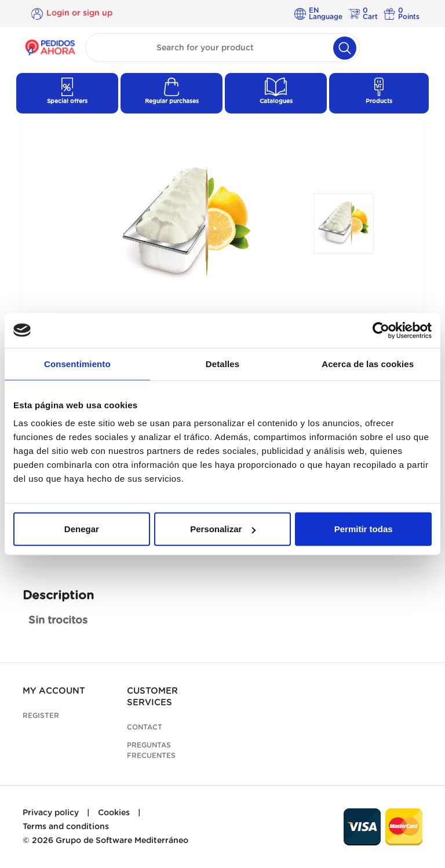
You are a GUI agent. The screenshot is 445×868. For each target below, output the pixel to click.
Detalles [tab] (222, 363)
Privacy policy (51, 813)
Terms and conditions (66, 827)
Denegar (82, 529)
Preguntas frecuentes (151, 750)
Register (41, 716)
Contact (145, 727)
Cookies (114, 813)
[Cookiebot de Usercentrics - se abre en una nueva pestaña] (381, 330)
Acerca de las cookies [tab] (368, 363)
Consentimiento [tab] (77, 363)
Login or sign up (79, 13)
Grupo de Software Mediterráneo (122, 841)
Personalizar (223, 529)
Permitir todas (364, 529)
